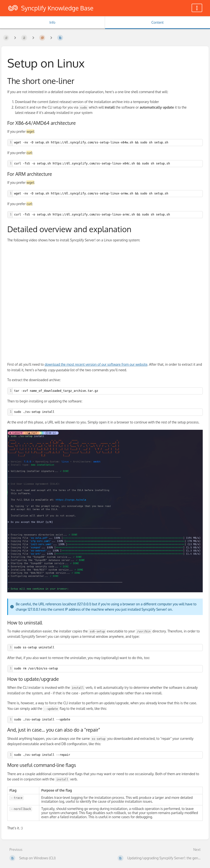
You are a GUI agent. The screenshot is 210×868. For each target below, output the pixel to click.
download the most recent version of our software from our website (96, 364)
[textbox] (108, 143)
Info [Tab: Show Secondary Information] (52, 22)
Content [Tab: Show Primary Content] (157, 22)
